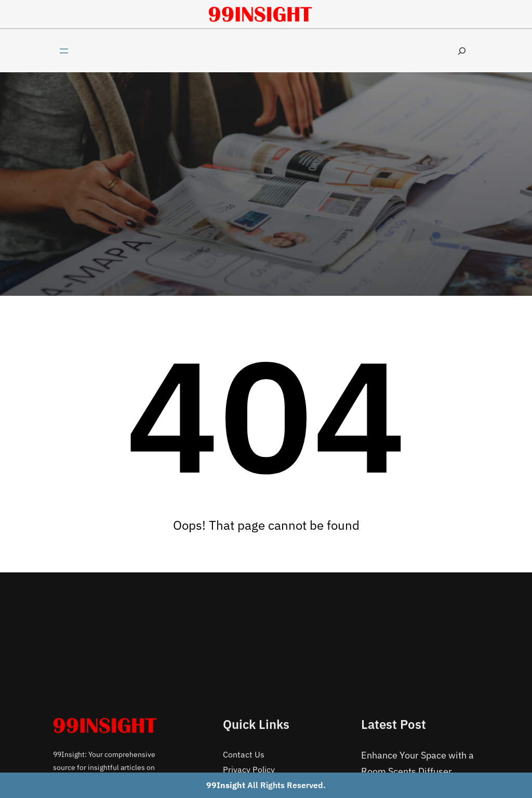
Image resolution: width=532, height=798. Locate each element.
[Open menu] (64, 51)
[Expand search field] (462, 51)
